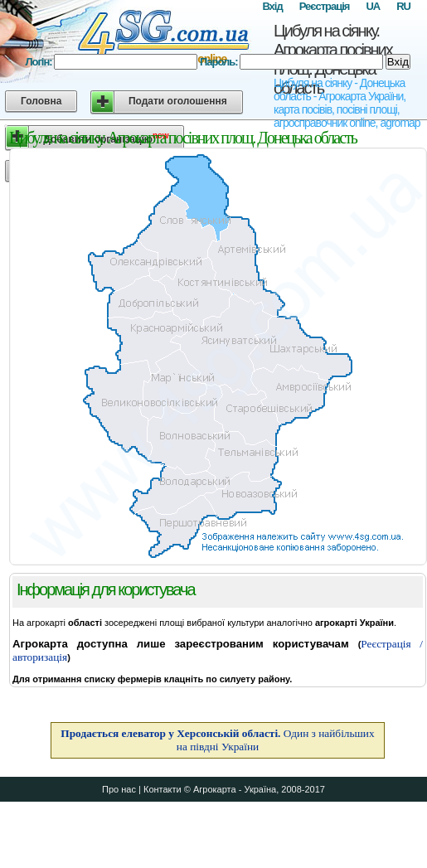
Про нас (119, 789)
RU (403, 6)
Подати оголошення (178, 101)
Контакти (163, 789)
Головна (41, 101)
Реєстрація (325, 6)
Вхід (272, 6)
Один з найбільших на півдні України (217, 740)
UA (373, 6)
